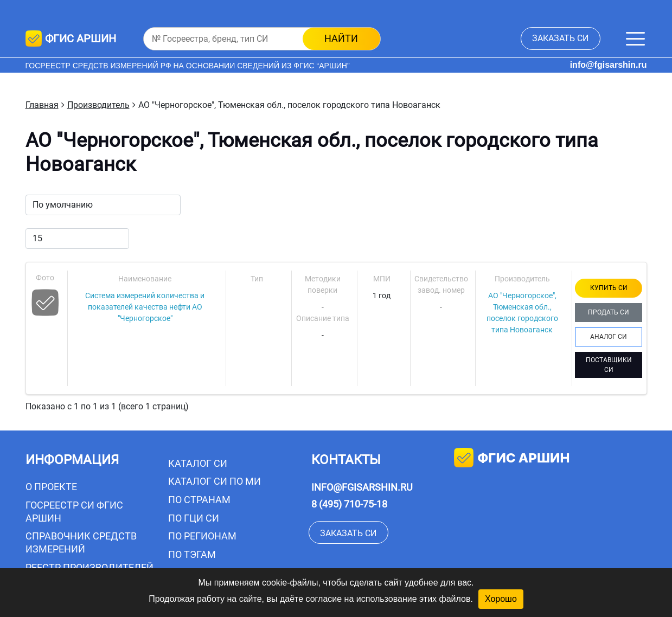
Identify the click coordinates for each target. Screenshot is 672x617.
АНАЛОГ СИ (609, 337)
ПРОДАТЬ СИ (609, 312)
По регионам (202, 536)
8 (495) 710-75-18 (349, 504)
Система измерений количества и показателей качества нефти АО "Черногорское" (145, 307)
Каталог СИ (198, 463)
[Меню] (635, 39)
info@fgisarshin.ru (609, 65)
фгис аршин (512, 459)
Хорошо (501, 599)
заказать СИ (560, 38)
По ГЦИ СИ (194, 518)
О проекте (51, 487)
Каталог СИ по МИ (215, 481)
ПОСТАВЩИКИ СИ (609, 365)
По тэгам (192, 554)
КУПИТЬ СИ (609, 288)
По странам (199, 500)
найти (341, 38)
